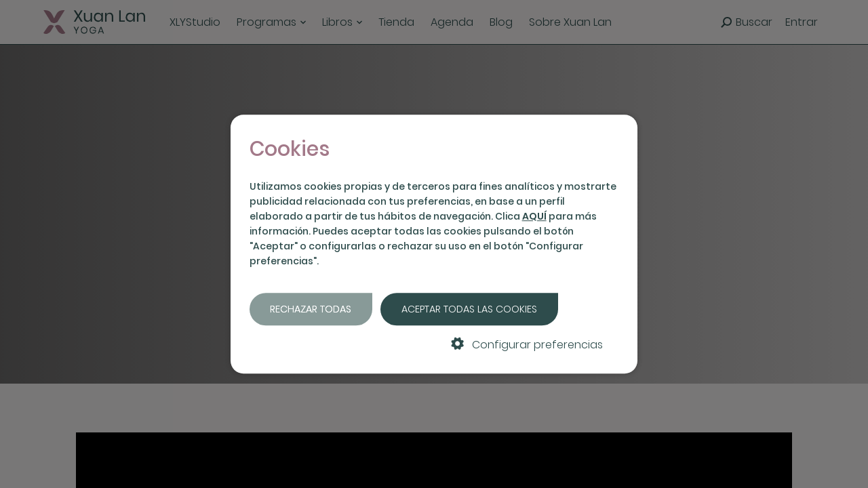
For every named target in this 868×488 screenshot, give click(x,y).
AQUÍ (534, 216)
